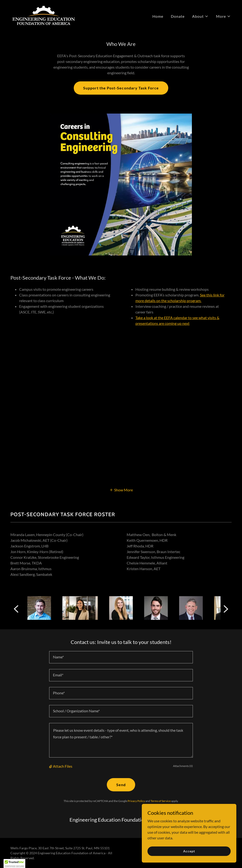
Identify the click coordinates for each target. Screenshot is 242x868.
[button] (200, 16)
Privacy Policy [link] (136, 801)
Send (121, 785)
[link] (44, 15)
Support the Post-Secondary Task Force (121, 88)
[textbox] (121, 657)
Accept (189, 851)
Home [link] (158, 16)
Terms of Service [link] (161, 801)
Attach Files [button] (63, 766)
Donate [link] (178, 16)
